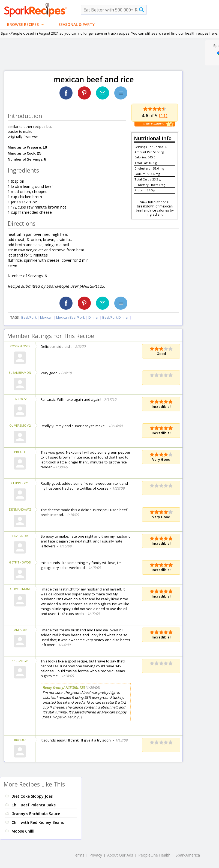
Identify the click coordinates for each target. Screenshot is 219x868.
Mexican (46, 317)
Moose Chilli (23, 831)
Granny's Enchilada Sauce (36, 814)
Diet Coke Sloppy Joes (32, 796)
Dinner (94, 317)
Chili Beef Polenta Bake (34, 805)
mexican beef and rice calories (154, 208)
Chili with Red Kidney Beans (38, 822)
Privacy (96, 855)
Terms (79, 855)
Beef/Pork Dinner (115, 317)
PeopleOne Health (154, 855)
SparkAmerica (188, 855)
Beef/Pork (29, 317)
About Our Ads (120, 855)
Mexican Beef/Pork (70, 317)
